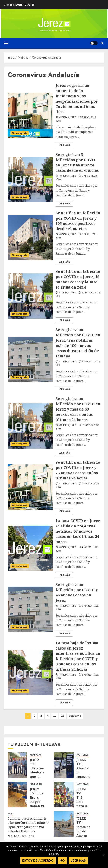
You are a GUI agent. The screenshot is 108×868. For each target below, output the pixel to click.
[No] (103, 855)
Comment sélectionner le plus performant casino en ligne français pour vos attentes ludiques (28, 825)
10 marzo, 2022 (91, 425)
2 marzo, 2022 (90, 675)
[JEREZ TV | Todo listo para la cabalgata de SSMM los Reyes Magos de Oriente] (64, 795)
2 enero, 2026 (19, 836)
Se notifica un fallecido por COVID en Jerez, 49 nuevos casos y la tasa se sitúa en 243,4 (78, 279)
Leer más (78, 861)
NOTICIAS (36, 755)
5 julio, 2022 (89, 118)
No (62, 861)
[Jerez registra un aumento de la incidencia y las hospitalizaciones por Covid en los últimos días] (30, 115)
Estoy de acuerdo (38, 861)
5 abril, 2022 (89, 176)
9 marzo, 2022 (90, 484)
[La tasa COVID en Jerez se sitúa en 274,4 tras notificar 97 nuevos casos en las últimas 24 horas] (30, 548)
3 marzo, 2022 (90, 606)
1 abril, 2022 (89, 234)
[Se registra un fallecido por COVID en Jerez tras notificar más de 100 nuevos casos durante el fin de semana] (30, 360)
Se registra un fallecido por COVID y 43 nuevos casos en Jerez (77, 592)
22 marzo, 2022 (91, 293)
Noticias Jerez (67, 118)
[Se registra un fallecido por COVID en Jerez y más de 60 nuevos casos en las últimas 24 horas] (30, 426)
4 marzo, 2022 (90, 547)
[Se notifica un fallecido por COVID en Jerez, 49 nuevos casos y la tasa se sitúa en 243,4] (30, 296)
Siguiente (75, 716)
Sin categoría (20, 133)
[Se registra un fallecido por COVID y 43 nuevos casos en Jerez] (30, 609)
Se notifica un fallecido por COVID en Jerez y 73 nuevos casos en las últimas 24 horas (78, 470)
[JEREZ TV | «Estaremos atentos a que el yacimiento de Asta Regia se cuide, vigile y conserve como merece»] (17, 765)
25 (62, 716)
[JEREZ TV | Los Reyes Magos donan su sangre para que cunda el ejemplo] (17, 795)
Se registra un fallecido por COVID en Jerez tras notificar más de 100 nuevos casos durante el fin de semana (78, 343)
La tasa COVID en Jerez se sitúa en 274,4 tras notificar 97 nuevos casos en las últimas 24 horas (78, 531)
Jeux (10, 814)
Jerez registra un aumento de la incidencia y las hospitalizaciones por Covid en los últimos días (77, 99)
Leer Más (64, 145)
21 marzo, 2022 (91, 362)
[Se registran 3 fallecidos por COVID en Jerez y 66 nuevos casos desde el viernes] (30, 179)
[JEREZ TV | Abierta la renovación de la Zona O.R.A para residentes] (64, 765)
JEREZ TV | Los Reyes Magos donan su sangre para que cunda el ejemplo (37, 806)
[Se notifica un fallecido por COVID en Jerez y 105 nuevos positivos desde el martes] (30, 238)
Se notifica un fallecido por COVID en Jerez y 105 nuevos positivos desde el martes (78, 221)
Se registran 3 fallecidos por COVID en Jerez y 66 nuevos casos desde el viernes (77, 162)
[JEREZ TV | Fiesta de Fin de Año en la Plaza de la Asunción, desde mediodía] (64, 824)
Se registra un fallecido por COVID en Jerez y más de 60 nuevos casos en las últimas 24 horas (78, 409)
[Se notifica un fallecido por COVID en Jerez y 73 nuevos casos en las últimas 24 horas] (30, 487)
